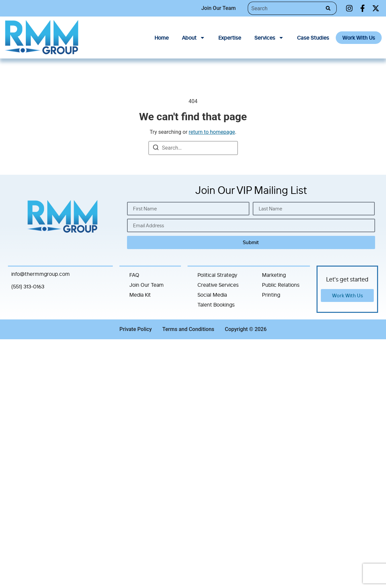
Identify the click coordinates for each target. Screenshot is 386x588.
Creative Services (218, 285)
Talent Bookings (216, 305)
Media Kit (140, 295)
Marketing (274, 275)
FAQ (134, 275)
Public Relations (281, 285)
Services (269, 38)
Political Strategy (217, 275)
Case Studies (313, 38)
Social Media (212, 295)
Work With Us (359, 38)
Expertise (230, 38)
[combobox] (285, 8)
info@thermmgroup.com (41, 274)
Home (162, 38)
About (193, 38)
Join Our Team (147, 285)
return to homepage (212, 132)
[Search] (330, 8)
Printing (271, 295)
